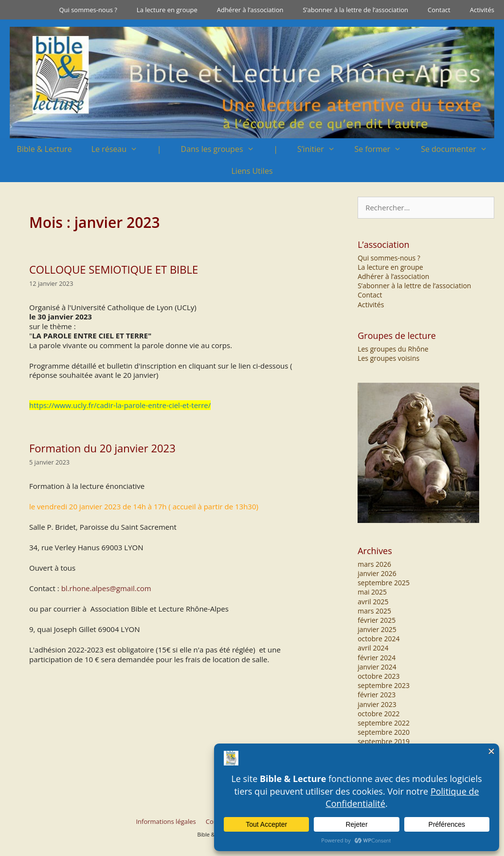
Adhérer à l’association (250, 10)
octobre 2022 (378, 714)
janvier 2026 (377, 573)
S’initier (321, 149)
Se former (383, 149)
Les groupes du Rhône (393, 349)
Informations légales (166, 821)
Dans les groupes (223, 149)
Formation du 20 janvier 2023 (102, 448)
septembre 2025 (384, 583)
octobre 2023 (378, 676)
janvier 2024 (377, 667)
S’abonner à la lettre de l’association (355, 10)
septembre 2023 (384, 685)
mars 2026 (374, 564)
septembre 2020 (384, 732)
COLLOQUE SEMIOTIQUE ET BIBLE (114, 269)
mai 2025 (372, 592)
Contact (439, 10)
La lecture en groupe (167, 10)
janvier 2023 (377, 704)
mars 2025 (374, 611)
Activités (482, 10)
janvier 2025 (377, 629)
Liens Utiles (252, 171)
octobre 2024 (378, 639)
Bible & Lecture (44, 149)
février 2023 (377, 695)
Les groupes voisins (388, 358)
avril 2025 (373, 602)
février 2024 (377, 658)
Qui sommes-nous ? (88, 10)
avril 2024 (373, 648)
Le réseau (119, 149)
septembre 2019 (384, 741)
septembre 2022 (384, 723)
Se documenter (459, 149)
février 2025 (377, 620)
